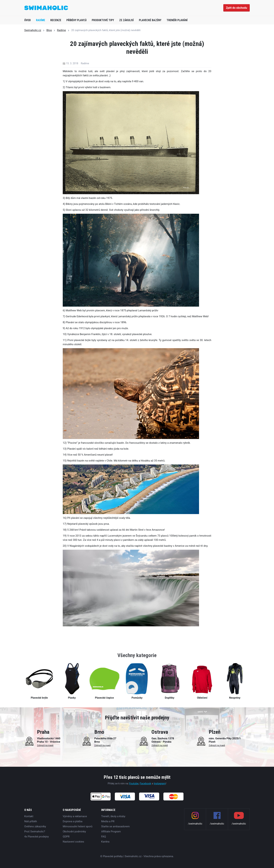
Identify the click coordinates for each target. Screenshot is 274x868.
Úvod (28, 20)
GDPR (66, 837)
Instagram (160, 783)
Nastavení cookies (73, 842)
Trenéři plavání (177, 20)
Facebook (145, 783)
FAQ (104, 837)
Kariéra (105, 842)
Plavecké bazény (150, 20)
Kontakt (29, 816)
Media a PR (108, 821)
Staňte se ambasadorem (115, 826)
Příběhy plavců (76, 20)
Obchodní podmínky (74, 832)
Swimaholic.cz (33, 30)
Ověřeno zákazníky (35, 826)
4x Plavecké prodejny (37, 837)
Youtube (134, 783)
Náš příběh (31, 821)
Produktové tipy (103, 20)
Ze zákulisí (126, 20)
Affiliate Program (111, 832)
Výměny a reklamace (75, 816)
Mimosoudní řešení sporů (78, 826)
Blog (49, 30)
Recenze (56, 20)
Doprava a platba (73, 821)
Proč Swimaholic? (35, 832)
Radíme (41, 20)
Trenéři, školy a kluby (113, 816)
